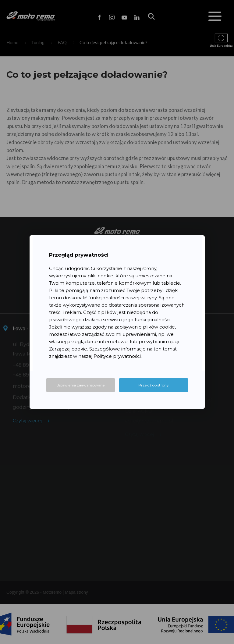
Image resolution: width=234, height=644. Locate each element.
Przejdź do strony (154, 385)
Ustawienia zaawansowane (80, 385)
